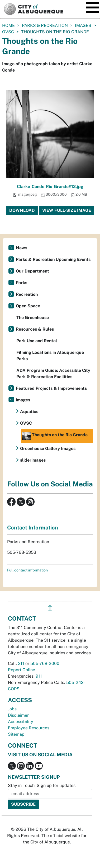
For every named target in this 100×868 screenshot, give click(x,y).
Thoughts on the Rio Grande (55, 436)
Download (22, 210)
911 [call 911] (39, 676)
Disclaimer (18, 715)
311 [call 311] (21, 663)
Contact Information (33, 528)
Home (8, 25)
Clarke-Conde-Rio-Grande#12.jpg (50, 187)
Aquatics (29, 412)
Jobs (12, 709)
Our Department (32, 271)
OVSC (8, 32)
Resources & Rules (35, 329)
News (22, 248)
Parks (22, 283)
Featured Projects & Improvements (51, 388)
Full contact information (27, 570)
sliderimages (33, 460)
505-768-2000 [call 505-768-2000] (45, 663)
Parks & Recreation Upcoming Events (53, 259)
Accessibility (21, 722)
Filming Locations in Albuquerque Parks (50, 356)
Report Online (22, 670)
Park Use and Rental (37, 341)
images (83, 25)
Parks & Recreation (45, 25)
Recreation (27, 294)
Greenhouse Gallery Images (48, 449)
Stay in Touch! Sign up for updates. (42, 785)
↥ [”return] (50, 608)
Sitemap (16, 734)
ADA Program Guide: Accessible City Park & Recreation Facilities (53, 374)
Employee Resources (29, 728)
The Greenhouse (33, 318)
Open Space (28, 306)
